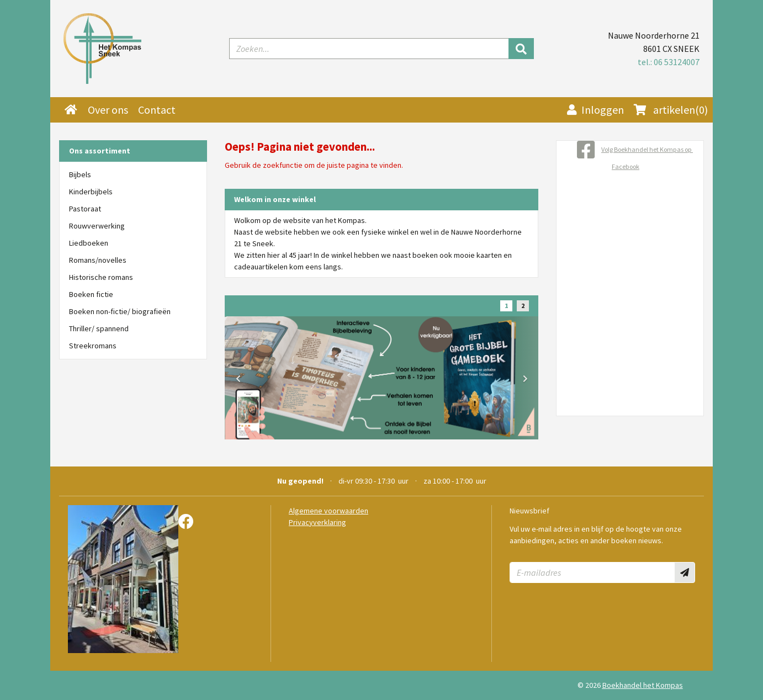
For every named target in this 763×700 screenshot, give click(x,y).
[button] (238, 378)
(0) (671, 110)
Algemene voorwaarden (328, 511)
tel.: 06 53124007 (669, 62)
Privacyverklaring (317, 522)
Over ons (108, 110)
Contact (157, 110)
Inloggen (595, 110)
